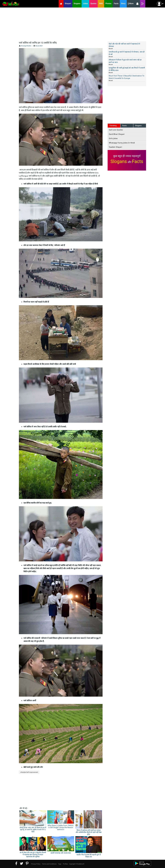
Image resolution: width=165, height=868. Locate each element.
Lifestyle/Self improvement (29, 772)
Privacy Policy (36, 864)
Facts (124, 126)
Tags (60, 864)
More (131, 4)
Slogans (138, 126)
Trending (113, 126)
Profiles (65, 864)
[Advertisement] (82, 24)
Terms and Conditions (49, 864)
